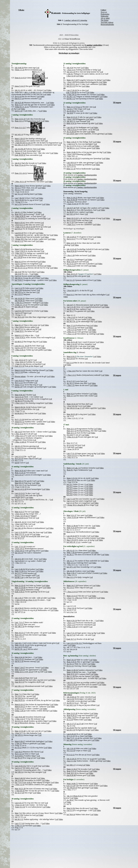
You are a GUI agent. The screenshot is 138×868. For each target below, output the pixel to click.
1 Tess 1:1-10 (71, 334)
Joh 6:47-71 (71, 305)
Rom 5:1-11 (71, 532)
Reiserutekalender (107, 24)
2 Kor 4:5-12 (72, 480)
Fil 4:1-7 (18, 190)
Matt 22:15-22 (72, 117)
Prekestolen (105, 14)
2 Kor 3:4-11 (20, 551)
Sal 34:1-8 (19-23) (73, 158)
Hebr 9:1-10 (71, 678)
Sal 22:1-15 (71, 86)
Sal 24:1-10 (71, 348)
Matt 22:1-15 (72, 433)
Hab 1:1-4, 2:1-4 (73, 687)
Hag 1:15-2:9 (72, 540)
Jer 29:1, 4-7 (71, 97)
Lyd (32, 274)
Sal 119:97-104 (72, 134)
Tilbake (21, 10)
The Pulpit (105, 20)
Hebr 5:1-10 (71, 169)
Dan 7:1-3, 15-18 (73, 738)
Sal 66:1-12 (71, 99)
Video (36, 274)
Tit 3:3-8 (70, 720)
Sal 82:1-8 (18, 387)
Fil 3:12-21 (71, 755)
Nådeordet (105, 16)
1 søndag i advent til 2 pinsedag (75, 20)
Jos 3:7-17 (70, 319)
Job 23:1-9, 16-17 (73, 84)
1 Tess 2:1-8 (71, 266)
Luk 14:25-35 (20, 680)
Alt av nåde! (105, 18)
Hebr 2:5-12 (71, 563)
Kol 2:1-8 (70, 363)
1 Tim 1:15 (70, 385)
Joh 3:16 (18, 274)
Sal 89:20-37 (19, 413)
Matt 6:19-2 (72, 357)
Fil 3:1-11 (70, 666)
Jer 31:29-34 (71, 132)
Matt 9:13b (71, 808)
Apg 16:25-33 (20, 700)
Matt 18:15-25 (72, 274)
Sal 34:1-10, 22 (72, 321)
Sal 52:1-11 (19, 424)
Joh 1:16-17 (19, 598)
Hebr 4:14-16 (71, 123)
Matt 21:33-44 (20, 588)
